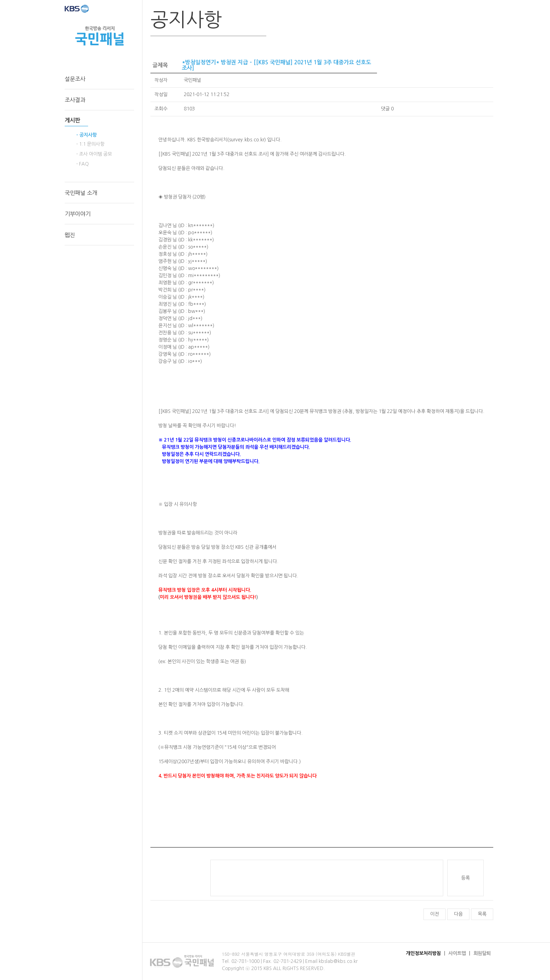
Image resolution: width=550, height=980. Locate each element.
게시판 (72, 120)
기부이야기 (78, 214)
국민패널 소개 (81, 193)
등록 (465, 878)
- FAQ (83, 164)
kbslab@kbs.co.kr (338, 961)
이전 (435, 914)
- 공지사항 (87, 135)
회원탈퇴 (482, 953)
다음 (458, 914)
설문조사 (75, 79)
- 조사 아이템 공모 (94, 154)
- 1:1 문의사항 (90, 144)
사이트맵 (457, 953)
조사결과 (75, 100)
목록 (482, 914)
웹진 (70, 235)
